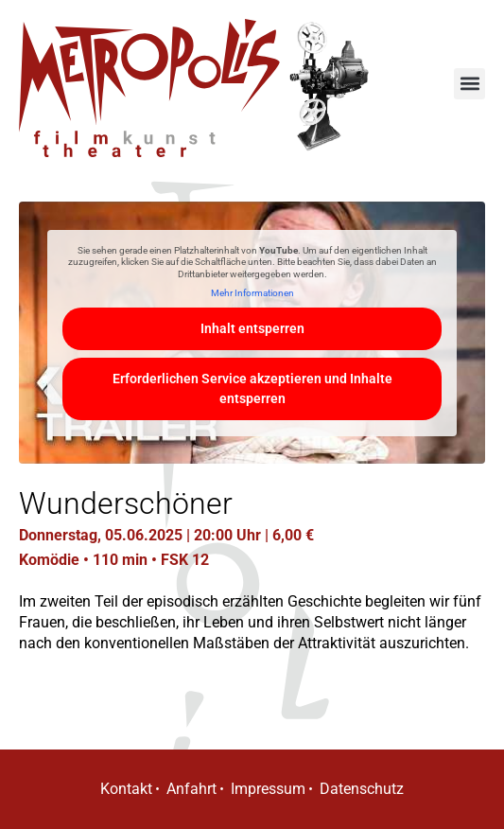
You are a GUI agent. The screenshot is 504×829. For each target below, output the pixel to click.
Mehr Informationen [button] (252, 293)
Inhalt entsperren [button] (252, 328)
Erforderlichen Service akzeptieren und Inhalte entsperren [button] (252, 388)
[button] (469, 84)
